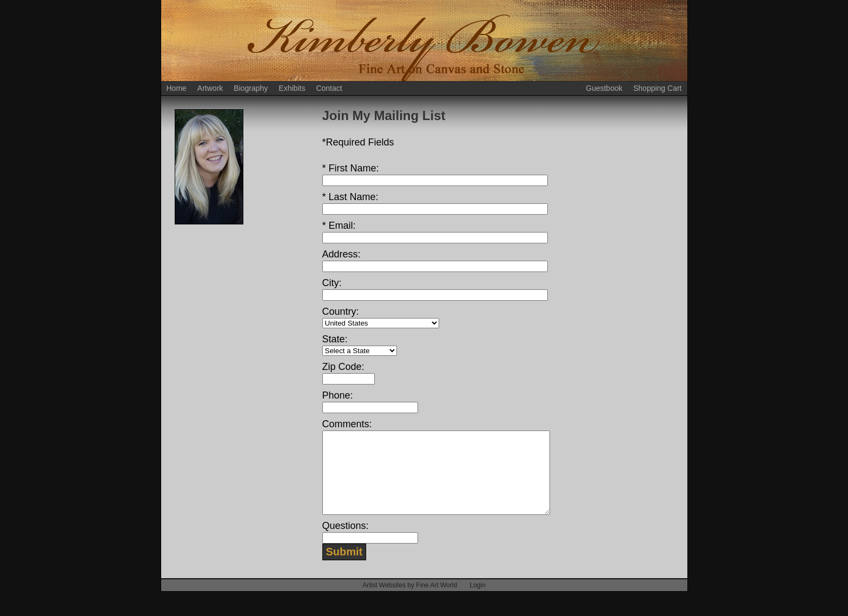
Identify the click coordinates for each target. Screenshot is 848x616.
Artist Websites (384, 601)
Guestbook (604, 88)
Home (177, 88)
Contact (329, 88)
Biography (251, 88)
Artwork (210, 88)
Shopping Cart (658, 88)
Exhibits (292, 88)
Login (477, 601)
